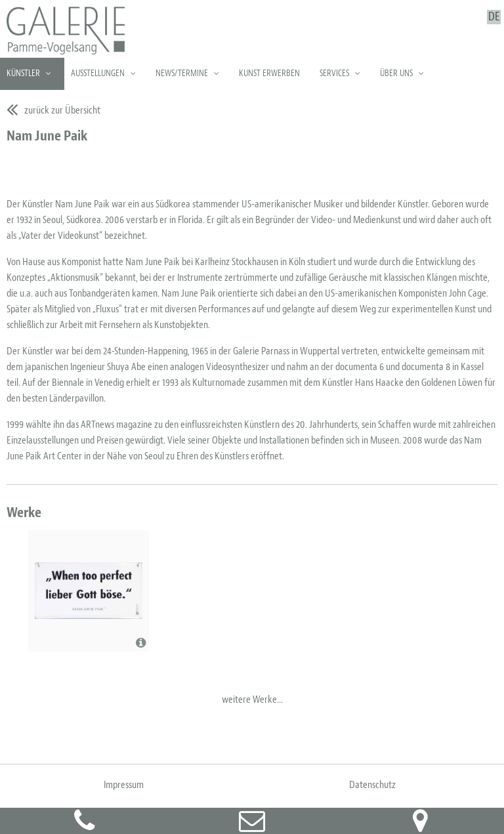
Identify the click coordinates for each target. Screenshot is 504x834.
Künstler (23, 73)
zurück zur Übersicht (62, 110)
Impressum (124, 785)
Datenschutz (372, 785)
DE (494, 17)
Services (334, 73)
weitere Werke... (252, 699)
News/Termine (182, 73)
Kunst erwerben (269, 73)
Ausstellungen (98, 73)
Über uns (396, 73)
